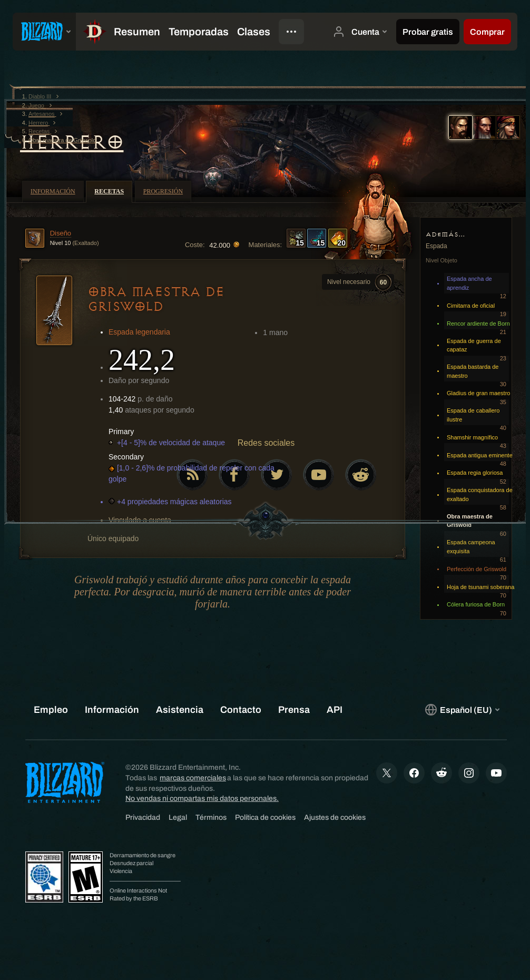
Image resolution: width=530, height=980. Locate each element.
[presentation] (44, 32)
